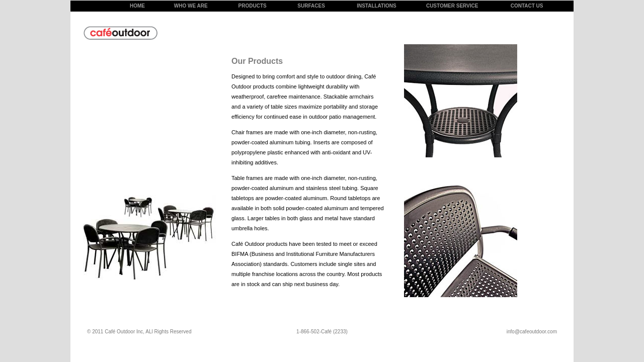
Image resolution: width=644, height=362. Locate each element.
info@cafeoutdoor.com (532, 332)
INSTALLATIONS (377, 6)
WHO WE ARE (191, 6)
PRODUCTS (253, 6)
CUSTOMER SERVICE (452, 6)
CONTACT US (527, 6)
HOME (137, 6)
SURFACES (311, 6)
